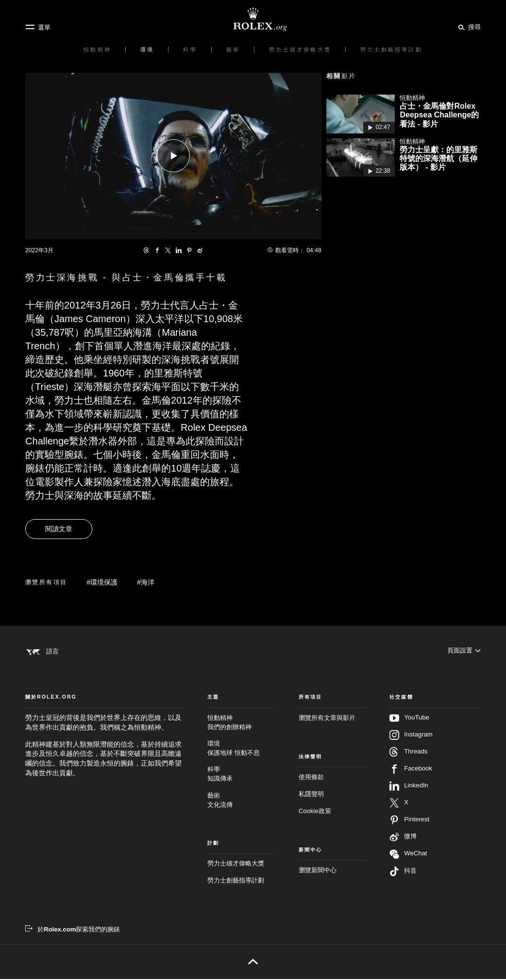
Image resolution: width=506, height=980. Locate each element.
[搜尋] (468, 27)
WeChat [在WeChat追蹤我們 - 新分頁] (408, 855)
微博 (403, 838)
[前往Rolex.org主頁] (253, 19)
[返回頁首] (253, 963)
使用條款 (311, 778)
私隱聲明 (311, 795)
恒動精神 (242, 724)
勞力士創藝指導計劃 (236, 882)
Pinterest (409, 821)
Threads (408, 753)
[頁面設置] (464, 651)
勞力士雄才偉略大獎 (236, 865)
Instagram (411, 736)
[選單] (38, 27)
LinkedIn (409, 787)
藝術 (242, 801)
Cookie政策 (315, 812)
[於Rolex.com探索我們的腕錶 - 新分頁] (73, 930)
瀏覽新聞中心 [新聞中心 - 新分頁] (318, 871)
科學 (242, 776)
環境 (242, 750)
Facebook (411, 770)
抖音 (403, 872)
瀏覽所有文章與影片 (327, 719)
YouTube (409, 719)
